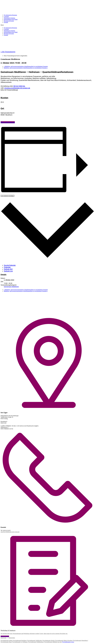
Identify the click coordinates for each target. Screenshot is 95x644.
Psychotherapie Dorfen (49, 640)
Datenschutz (12, 638)
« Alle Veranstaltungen (8, 52)
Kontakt (6, 22)
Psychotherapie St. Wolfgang (20, 642)
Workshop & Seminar (9, 18)
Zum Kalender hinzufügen (7, 196)
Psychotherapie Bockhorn (20, 640)
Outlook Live (8, 271)
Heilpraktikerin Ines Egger (11, 19)
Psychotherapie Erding (6, 640)
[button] (47, 25)
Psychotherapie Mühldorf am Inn (53, 642)
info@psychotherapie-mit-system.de (17, 88)
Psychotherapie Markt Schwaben (64, 640)
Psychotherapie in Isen (68, 642)
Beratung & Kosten (9, 21)
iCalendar (7, 267)
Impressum (4, 638)
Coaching (6, 16)
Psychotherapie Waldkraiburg (36, 642)
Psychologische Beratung (10, 15)
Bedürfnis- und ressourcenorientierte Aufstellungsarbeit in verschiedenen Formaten (26, 66)
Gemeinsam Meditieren (11, 287)
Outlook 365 (8, 269)
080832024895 (7, 530)
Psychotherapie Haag (6, 642)
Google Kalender (10, 265)
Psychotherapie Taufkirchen (35, 640)
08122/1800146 (19, 86)
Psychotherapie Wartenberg (80, 640)
